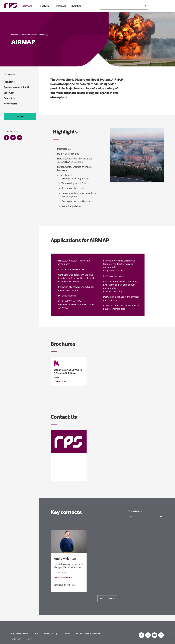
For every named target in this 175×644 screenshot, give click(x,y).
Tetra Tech (16, 639)
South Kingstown (66, 474)
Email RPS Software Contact (66, 469)
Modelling (43, 35)
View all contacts (107, 599)
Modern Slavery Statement (89, 633)
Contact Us (9, 98)
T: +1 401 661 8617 (60, 465)
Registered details (20, 633)
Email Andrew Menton (64, 577)
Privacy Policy (51, 633)
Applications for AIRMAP (17, 87)
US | (56, 474)
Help (29, 639)
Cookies (67, 633)
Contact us (20, 116)
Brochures (9, 93)
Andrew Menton (65, 558)
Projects (61, 6)
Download (60, 381)
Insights (76, 6)
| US (73, 585)
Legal (36, 633)
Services (28, 6)
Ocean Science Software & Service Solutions (68, 371)
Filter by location (135, 511)
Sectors (45, 6)
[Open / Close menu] (169, 6)
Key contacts (11, 104)
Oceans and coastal (29, 35)
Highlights (9, 82)
